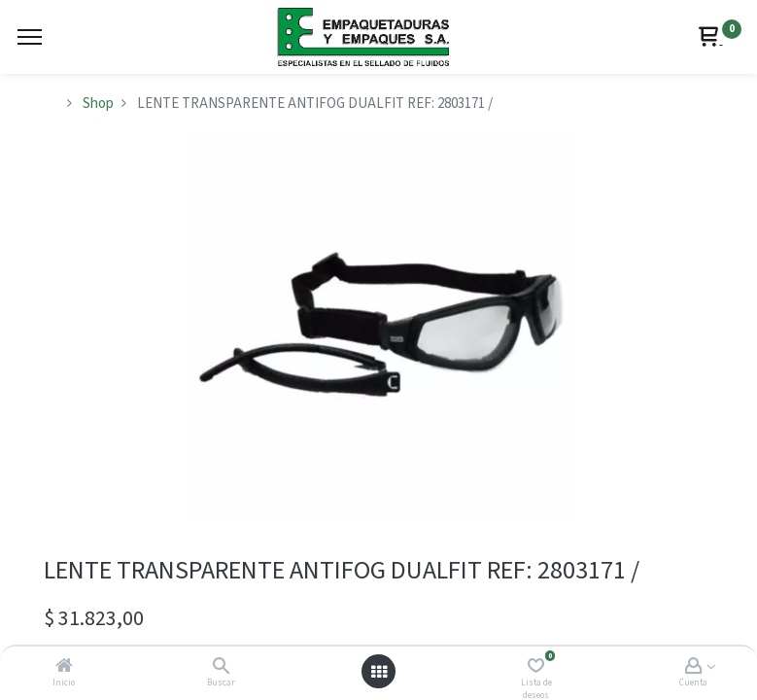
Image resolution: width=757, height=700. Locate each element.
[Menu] (30, 37)
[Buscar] (221, 667)
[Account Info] (693, 667)
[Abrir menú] (379, 672)
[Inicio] (64, 667)
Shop (98, 104)
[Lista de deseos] (536, 667)
